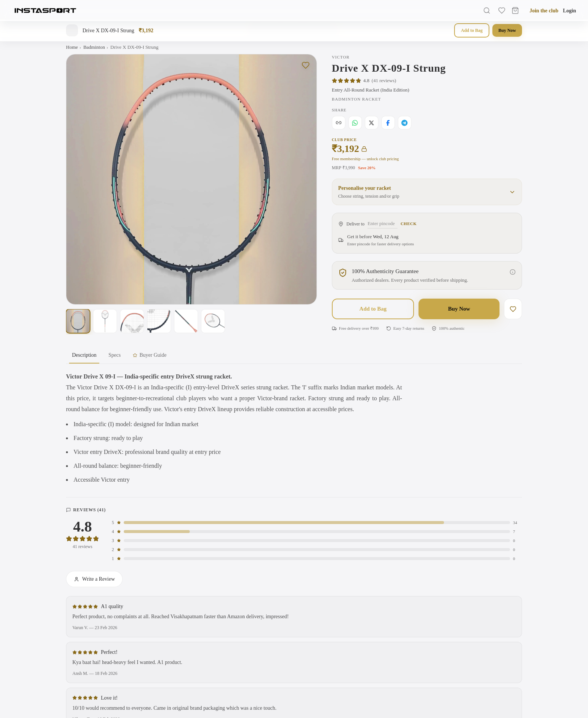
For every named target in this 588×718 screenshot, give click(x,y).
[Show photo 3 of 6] (132, 321)
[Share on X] (372, 123)
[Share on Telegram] (405, 123)
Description (84, 358)
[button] (427, 192)
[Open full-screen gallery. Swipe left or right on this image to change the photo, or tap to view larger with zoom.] (191, 179)
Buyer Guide (150, 355)
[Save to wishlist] (306, 65)
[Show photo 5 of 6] (186, 321)
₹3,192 (350, 149)
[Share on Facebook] (388, 123)
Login (569, 11)
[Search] (487, 11)
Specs (115, 355)
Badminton (94, 47)
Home (72, 47)
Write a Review (94, 579)
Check (409, 224)
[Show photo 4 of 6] (159, 321)
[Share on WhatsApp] (355, 123)
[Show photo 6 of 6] (213, 321)
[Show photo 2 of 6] (105, 321)
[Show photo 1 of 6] (78, 321)
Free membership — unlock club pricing (365, 159)
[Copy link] (339, 123)
